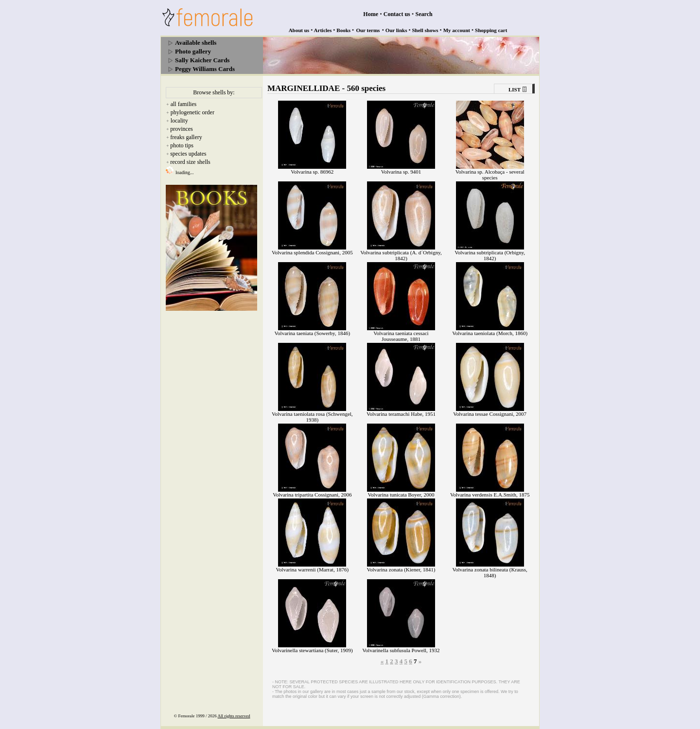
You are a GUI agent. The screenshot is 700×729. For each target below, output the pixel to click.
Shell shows (425, 30)
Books (343, 30)
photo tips (182, 145)
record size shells (190, 162)
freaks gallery (186, 137)
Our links (396, 30)
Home (371, 14)
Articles (323, 30)
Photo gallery (193, 51)
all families (184, 104)
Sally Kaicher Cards (202, 60)
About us (299, 30)
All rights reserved (234, 716)
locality (179, 121)
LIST (515, 89)
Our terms (368, 30)
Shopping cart (491, 30)
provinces (182, 129)
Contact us (397, 14)
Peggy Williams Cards (205, 69)
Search (424, 14)
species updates (188, 154)
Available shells (196, 43)
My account (457, 30)
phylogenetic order (192, 112)
